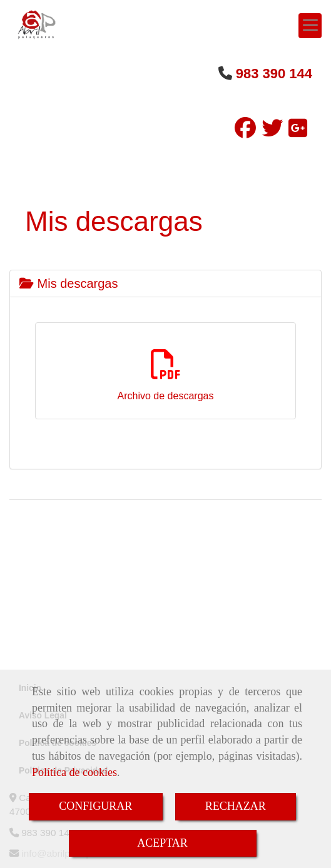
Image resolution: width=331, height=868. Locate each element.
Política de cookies (74, 772)
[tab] (165, 283)
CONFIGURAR (95, 806)
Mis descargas (69, 283)
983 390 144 (274, 74)
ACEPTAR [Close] (162, 843)
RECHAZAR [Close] (236, 806)
